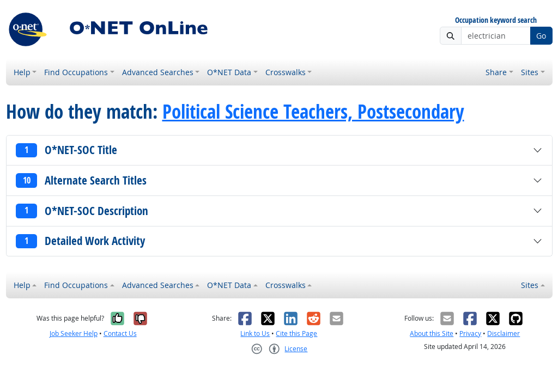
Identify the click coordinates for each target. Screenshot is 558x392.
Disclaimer (504, 333)
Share (496, 72)
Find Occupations (76, 72)
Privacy (470, 333)
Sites (530, 72)
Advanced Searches (158, 72)
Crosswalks (286, 72)
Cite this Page (296, 333)
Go (541, 36)
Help (22, 72)
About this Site (432, 333)
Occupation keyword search (496, 20)
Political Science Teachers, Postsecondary (313, 112)
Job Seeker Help (74, 333)
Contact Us (120, 333)
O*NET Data (229, 72)
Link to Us (255, 333)
